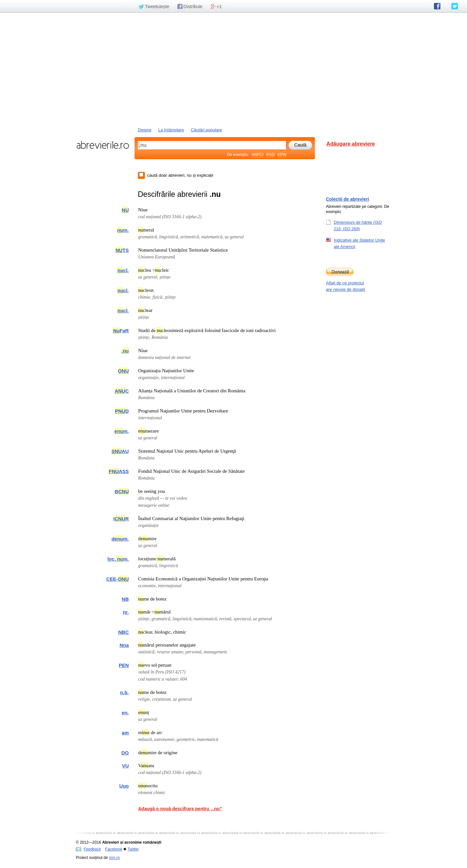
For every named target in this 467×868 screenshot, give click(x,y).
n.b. (124, 692)
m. (123, 230)
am (125, 733)
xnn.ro (114, 858)
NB (125, 599)
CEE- (118, 579)
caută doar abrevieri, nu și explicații (180, 175)
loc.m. (118, 559)
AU (120, 451)
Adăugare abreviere (351, 144)
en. (125, 713)
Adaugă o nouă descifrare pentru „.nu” (180, 809)
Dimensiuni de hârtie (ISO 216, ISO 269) (358, 225)
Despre (145, 130)
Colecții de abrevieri (347, 199)
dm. (120, 539)
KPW (282, 155)
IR (121, 519)
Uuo (124, 786)
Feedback (88, 849)
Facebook (114, 849)
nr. (126, 612)
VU (125, 766)
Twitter (133, 849)
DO (125, 753)
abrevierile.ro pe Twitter (455, 6)
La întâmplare (171, 130)
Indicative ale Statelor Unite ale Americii (359, 243)
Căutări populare (206, 130)
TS (122, 250)
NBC (124, 632)
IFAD (271, 155)
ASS (119, 471)
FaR (121, 331)
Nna (124, 645)
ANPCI (258, 155)
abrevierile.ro (103, 145)
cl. (123, 270)
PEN (124, 665)
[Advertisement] (233, 69)
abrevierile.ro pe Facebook (437, 6)
